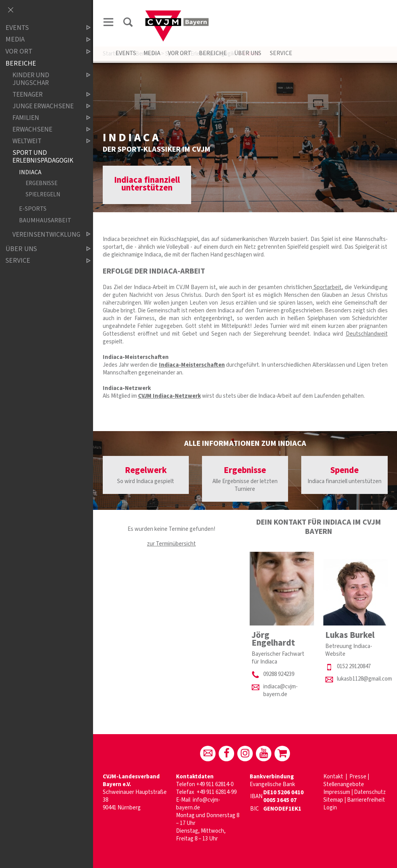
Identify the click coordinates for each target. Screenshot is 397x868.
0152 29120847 (354, 666)
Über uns (248, 53)
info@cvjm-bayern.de (198, 804)
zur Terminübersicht (171, 544)
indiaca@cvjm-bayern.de (280, 690)
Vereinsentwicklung (45, 235)
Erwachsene (45, 129)
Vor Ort (180, 53)
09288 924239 (279, 674)
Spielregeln (43, 195)
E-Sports (33, 209)
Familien (45, 118)
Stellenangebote (344, 784)
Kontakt (334, 777)
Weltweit (45, 141)
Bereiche (213, 53)
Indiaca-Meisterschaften (192, 365)
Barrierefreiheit (366, 800)
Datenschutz (370, 792)
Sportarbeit (327, 287)
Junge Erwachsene (45, 106)
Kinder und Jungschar (45, 79)
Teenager (45, 94)
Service (280, 53)
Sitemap (333, 800)
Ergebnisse (41, 184)
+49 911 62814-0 (215, 784)
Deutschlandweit (367, 334)
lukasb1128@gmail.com (364, 679)
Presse (358, 777)
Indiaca (30, 172)
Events (126, 53)
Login (330, 808)
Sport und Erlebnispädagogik (43, 157)
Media (152, 53)
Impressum (337, 792)
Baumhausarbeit (45, 220)
